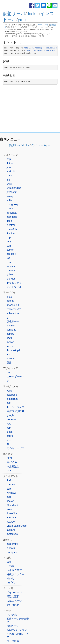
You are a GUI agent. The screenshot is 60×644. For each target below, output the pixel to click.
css (8, 373)
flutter (10, 163)
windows (11, 493)
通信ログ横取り (15, 411)
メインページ (14, 592)
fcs (8, 354)
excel (10, 509)
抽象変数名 (13, 466)
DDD (9, 471)
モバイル (12, 462)
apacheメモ (13, 305)
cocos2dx (12, 229)
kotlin (10, 176)
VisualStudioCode (17, 526)
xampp (10, 334)
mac (9, 497)
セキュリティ (14, 283)
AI (8, 444)
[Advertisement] (30, 109)
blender (11, 279)
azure (10, 436)
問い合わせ (13, 605)
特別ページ (13, 626)
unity (9, 184)
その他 (10, 578)
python (10, 250)
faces (10, 346)
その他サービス (15, 448)
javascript (12, 192)
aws (9, 424)
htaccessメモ (14, 309)
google (10, 415)
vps (9, 440)
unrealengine (14, 188)
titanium (11, 233)
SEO (9, 458)
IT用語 (10, 566)
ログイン (12, 583)
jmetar (10, 501)
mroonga (12, 213)
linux (9, 297)
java (9, 167)
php (9, 159)
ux (8, 381)
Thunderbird (13, 505)
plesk (10, 432)
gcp (9, 428)
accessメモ (13, 254)
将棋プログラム (15, 574)
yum (22, 19)
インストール (38, 145)
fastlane (11, 530)
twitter (10, 391)
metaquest (12, 534)
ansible (11, 326)
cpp (9, 237)
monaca (11, 266)
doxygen (11, 522)
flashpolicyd (13, 350)
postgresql (12, 204)
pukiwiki (11, 548)
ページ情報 (13, 641)
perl (9, 246)
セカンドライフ (15, 407)
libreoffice (12, 513)
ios (8, 180)
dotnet (10, 301)
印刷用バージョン (17, 630)
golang (10, 274)
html (9, 262)
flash (9, 221)
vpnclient (12, 517)
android (11, 171)
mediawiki (12, 544)
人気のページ (14, 601)
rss (8, 258)
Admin (39, 25)
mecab (10, 342)
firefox (10, 480)
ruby (9, 241)
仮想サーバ (14, 14)
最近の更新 (13, 597)
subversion (13, 313)
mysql (10, 196)
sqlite (10, 200)
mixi (9, 403)
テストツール (14, 287)
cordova (11, 270)
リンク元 (12, 615)
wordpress (12, 552)
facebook (12, 395)
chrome (11, 485)
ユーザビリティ (15, 377)
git (8, 317)
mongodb (12, 217)
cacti (9, 338)
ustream (11, 419)
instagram (12, 399)
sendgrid (11, 330)
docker (33, 14)
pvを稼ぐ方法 (14, 570)
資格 (9, 562)
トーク (46, 25)
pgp (9, 489)
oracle (10, 209)
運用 (9, 363)
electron (11, 225)
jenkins (11, 359)
